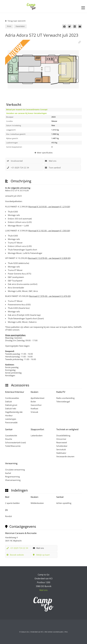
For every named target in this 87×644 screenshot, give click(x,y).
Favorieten (20, 26)
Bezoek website (15, 555)
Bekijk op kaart (41, 555)
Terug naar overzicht (15, 21)
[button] (83, 8)
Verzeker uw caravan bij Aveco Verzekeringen (26, 113)
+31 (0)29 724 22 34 (20, 168)
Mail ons (51, 161)
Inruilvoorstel (15, 161)
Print (9, 26)
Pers (66, 632)
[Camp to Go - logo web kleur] (31, 6)
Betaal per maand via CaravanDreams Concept (27, 109)
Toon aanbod (53, 168)
